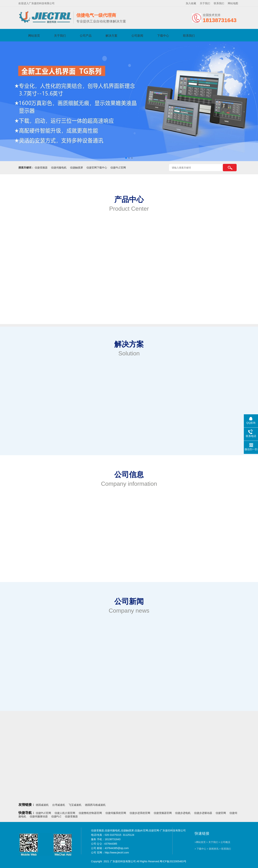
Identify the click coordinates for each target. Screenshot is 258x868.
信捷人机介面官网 (65, 813)
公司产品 (86, 36)
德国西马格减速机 (95, 805)
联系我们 (219, 3)
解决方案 (111, 36)
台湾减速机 (59, 805)
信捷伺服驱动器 (39, 816)
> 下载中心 (200, 849)
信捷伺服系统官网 (116, 813)
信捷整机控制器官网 (90, 813)
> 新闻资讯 (213, 849)
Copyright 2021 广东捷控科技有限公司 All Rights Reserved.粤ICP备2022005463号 (139, 861)
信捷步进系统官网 (140, 813)
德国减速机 (42, 805)
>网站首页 (200, 842)
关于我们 (205, 3)
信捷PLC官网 (118, 168)
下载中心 (163, 36)
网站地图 (233, 3)
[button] (126, 158)
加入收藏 (191, 3)
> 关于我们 (212, 842)
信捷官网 (221, 813)
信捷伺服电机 (59, 168)
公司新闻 (137, 36)
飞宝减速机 (75, 805)
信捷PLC (56, 816)
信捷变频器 (41, 168)
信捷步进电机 (183, 813)
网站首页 (34, 36)
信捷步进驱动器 (203, 813)
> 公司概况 (224, 842)
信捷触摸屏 (76, 168)
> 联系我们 (225, 849)
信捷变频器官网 (163, 813)
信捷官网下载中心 (97, 168)
